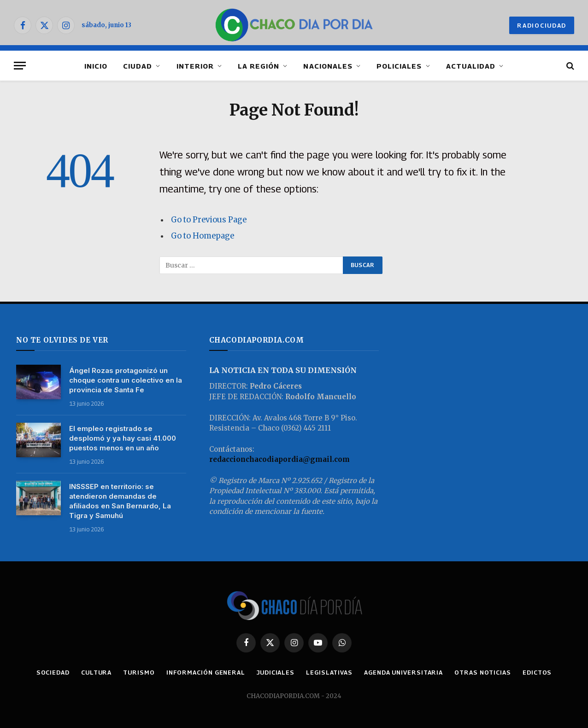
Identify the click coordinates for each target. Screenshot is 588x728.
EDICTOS (537, 672)
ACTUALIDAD (471, 66)
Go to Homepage (203, 236)
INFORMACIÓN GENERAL (206, 672)
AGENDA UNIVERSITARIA (403, 672)
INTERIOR (195, 66)
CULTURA (96, 672)
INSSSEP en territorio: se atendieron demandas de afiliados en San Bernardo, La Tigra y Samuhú (120, 501)
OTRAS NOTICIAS (483, 672)
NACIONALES (328, 66)
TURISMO (139, 672)
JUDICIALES (276, 672)
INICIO (96, 66)
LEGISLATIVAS (329, 672)
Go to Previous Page (209, 220)
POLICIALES (399, 66)
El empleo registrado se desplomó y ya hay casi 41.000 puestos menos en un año (123, 438)
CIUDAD (138, 66)
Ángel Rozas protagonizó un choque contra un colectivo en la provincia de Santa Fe (126, 380)
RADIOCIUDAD (542, 25)
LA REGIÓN (259, 66)
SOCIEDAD (53, 672)
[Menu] (20, 66)
